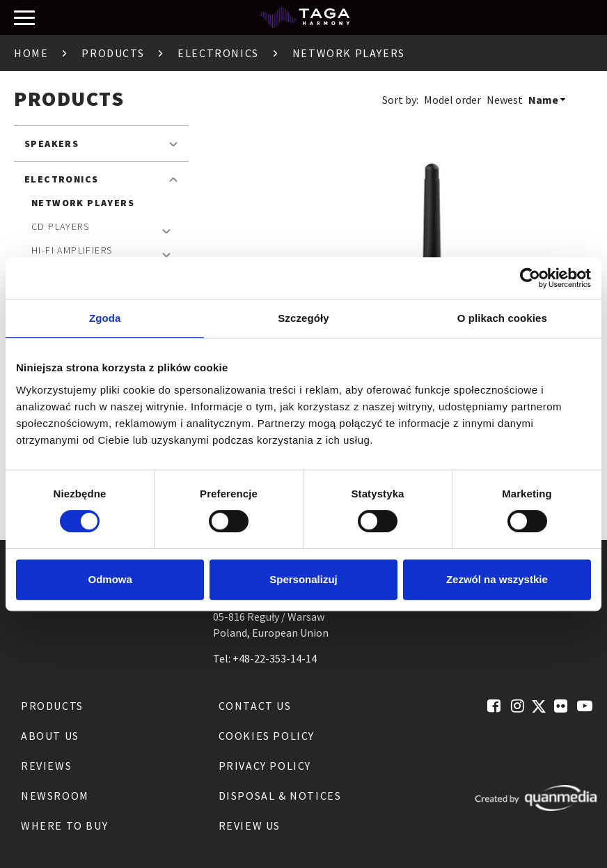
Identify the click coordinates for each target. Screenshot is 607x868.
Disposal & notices (280, 796)
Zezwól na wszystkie (497, 579)
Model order (452, 100)
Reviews (46, 766)
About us (50, 736)
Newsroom (55, 796)
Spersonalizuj (303, 579)
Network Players (83, 203)
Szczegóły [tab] (303, 318)
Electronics (218, 53)
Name (543, 100)
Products (113, 53)
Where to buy (64, 826)
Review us (250, 826)
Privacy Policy (265, 766)
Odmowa (110, 579)
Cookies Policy (267, 736)
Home (31, 53)
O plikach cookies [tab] (502, 318)
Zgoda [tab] (105, 318)
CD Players (60, 226)
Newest (505, 100)
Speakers (52, 144)
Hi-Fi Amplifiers (72, 250)
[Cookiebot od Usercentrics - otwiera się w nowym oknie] (530, 278)
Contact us (255, 706)
